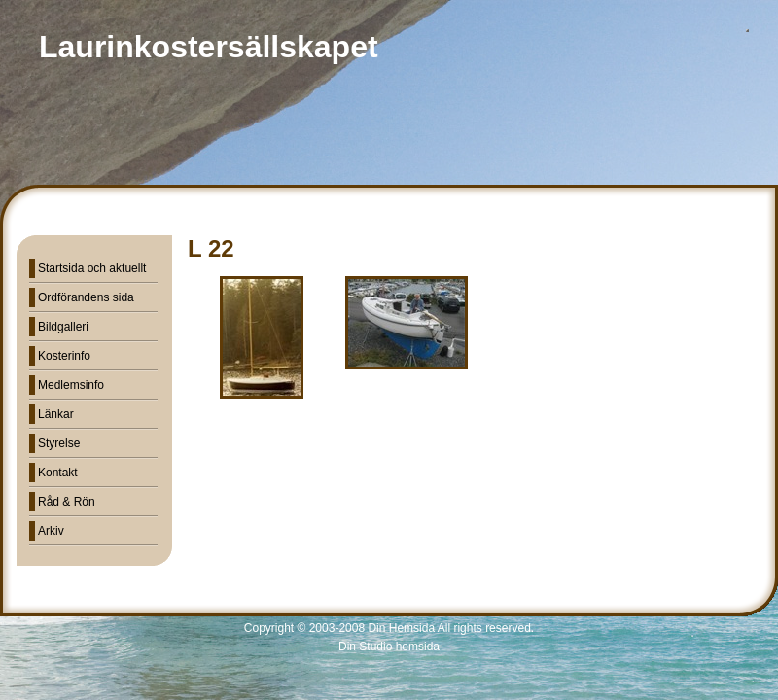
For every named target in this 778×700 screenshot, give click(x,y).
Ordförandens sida (86, 297)
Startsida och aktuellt (92, 268)
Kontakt (58, 472)
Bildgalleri (63, 327)
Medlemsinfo (71, 385)
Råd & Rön (67, 502)
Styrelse (59, 443)
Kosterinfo (64, 356)
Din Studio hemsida (389, 647)
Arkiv (51, 531)
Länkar (56, 414)
